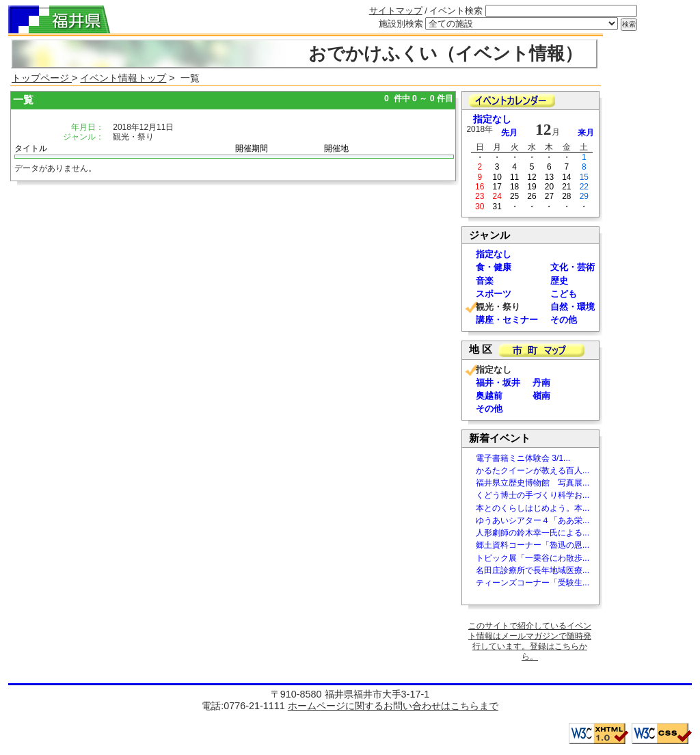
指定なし (492, 119)
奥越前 (489, 396)
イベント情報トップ (123, 78)
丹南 (541, 383)
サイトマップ (396, 11)
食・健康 (494, 267)
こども (564, 294)
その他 (564, 320)
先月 (509, 133)
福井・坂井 (498, 383)
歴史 (559, 281)
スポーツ (494, 294)
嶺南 (541, 396)
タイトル (31, 148)
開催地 (336, 148)
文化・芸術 (573, 267)
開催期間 (252, 148)
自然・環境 (573, 307)
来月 (586, 133)
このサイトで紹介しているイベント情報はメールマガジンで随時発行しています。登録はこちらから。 (530, 641)
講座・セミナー (507, 320)
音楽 (485, 281)
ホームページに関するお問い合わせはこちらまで (393, 706)
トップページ (42, 78)
